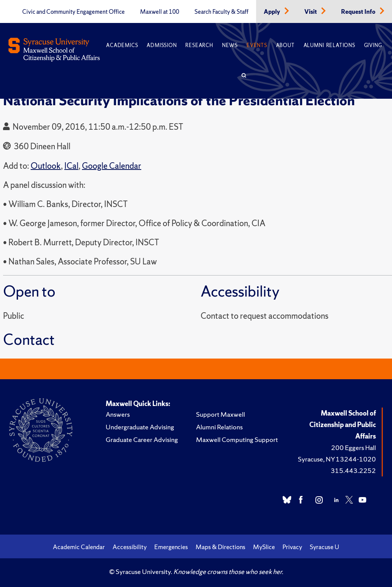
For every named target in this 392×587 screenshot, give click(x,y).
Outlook (46, 166)
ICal (71, 166)
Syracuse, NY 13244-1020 (337, 459)
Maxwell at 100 (160, 12)
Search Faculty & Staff (221, 12)
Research (199, 45)
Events (257, 45)
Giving (373, 45)
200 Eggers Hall (354, 448)
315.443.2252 (353, 470)
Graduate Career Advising (142, 439)
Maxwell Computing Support (237, 439)
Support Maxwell (220, 414)
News (230, 45)
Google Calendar (112, 166)
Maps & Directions (220, 547)
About (285, 45)
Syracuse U (324, 547)
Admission (162, 45)
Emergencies (171, 547)
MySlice (264, 547)
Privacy (292, 547)
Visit (311, 12)
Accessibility (130, 547)
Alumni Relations (329, 45)
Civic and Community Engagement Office (73, 12)
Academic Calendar (79, 547)
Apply (273, 12)
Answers (118, 414)
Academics (122, 45)
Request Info (359, 12)
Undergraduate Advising (140, 427)
